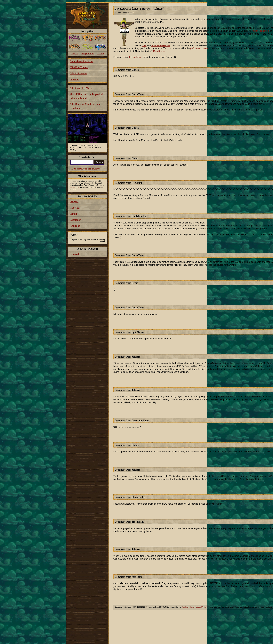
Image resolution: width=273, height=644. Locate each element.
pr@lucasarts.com (199, 48)
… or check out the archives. (86, 169)
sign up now (74, 187)
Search (99, 162)
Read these (159, 51)
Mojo (144, 45)
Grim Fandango (261, 31)
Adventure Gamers (161, 45)
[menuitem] (75, 38)
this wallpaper (135, 57)
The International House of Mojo (194, 607)
